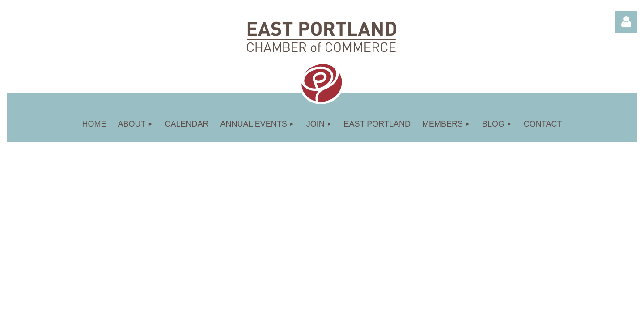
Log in (626, 22)
